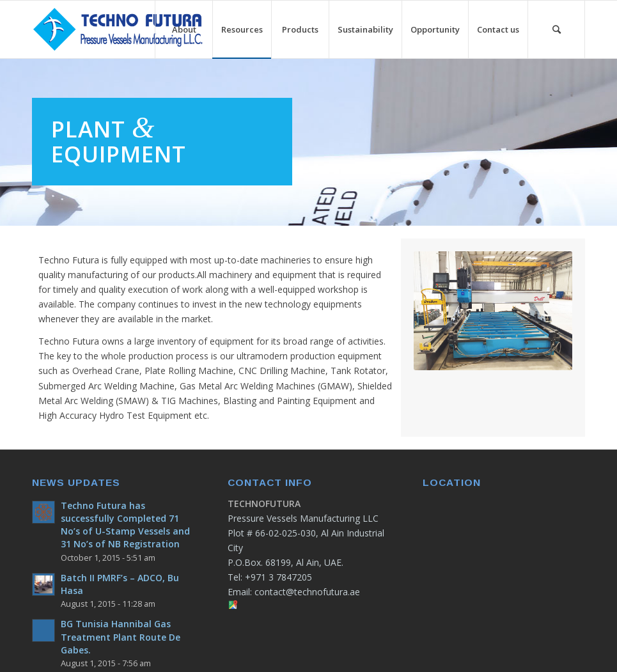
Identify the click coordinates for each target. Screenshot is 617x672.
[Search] (556, 29)
